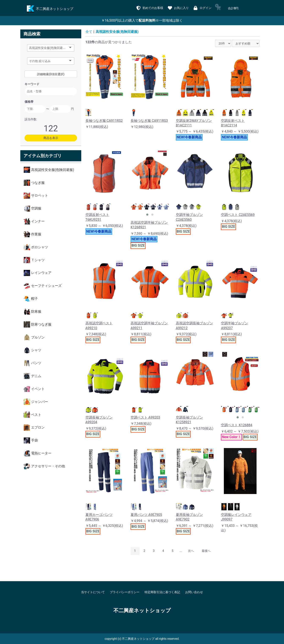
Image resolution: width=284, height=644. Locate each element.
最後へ (206, 551)
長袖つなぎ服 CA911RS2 (104, 121)
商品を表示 (51, 138)
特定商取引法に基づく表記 (162, 592)
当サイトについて (93, 592)
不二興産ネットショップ (142, 611)
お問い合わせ (194, 592)
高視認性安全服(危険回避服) (117, 32)
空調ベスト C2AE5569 (238, 215)
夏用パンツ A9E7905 (146, 515)
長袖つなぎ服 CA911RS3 (149, 121)
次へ (191, 551)
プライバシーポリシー (125, 592)
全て (89, 32)
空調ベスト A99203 (145, 417)
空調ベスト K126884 (237, 425)
